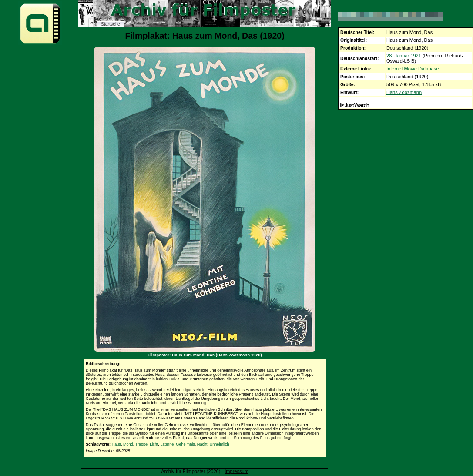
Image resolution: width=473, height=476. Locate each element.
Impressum (236, 471)
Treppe (141, 444)
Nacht (202, 444)
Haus (116, 444)
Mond (128, 444)
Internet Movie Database (413, 69)
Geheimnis (185, 444)
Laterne (167, 444)
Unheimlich (220, 444)
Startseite (111, 24)
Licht (154, 444)
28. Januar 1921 (404, 56)
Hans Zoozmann (404, 92)
